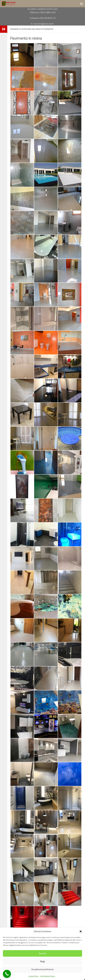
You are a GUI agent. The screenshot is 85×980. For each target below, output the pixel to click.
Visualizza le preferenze (42, 969)
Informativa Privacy (48, 976)
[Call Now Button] (7, 974)
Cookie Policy (34, 976)
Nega (43, 961)
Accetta (42, 953)
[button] (81, 931)
